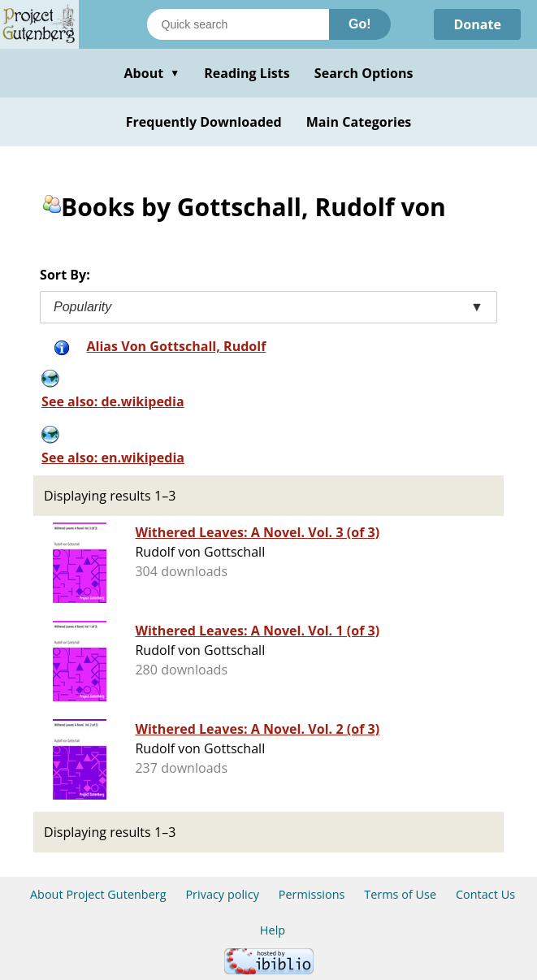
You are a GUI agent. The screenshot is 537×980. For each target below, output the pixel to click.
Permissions (312, 894)
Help (273, 930)
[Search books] (238, 24)
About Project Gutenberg (98, 894)
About (152, 73)
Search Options (364, 73)
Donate (477, 24)
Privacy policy (222, 894)
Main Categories (359, 122)
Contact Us (485, 894)
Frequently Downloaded (204, 122)
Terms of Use (400, 894)
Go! (360, 24)
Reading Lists (247, 73)
